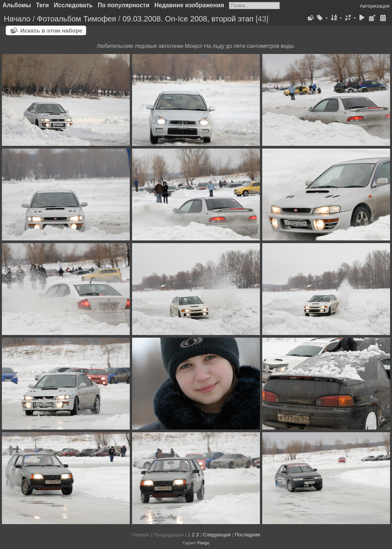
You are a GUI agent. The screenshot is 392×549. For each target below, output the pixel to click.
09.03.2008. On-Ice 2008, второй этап (188, 19)
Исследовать (73, 5)
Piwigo (203, 543)
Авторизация (375, 6)
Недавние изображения (189, 5)
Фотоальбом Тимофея (76, 19)
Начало (17, 19)
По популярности (123, 5)
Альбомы (17, 5)
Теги (42, 5)
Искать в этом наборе (51, 30)
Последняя (247, 535)
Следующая (217, 535)
